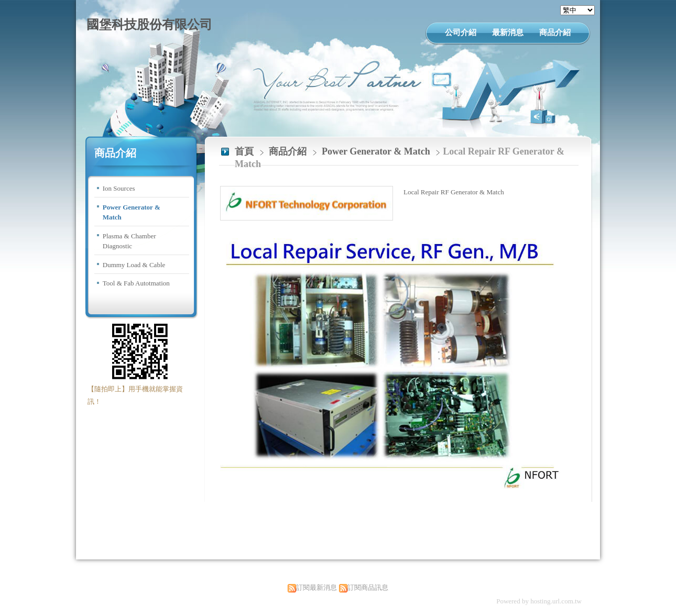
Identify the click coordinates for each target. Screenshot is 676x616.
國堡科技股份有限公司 (149, 25)
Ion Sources (119, 188)
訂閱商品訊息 (368, 587)
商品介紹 (289, 151)
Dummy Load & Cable (134, 265)
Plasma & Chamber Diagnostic (129, 241)
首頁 (244, 151)
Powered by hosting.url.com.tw (539, 601)
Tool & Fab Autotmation (136, 283)
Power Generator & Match (132, 212)
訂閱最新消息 (317, 587)
